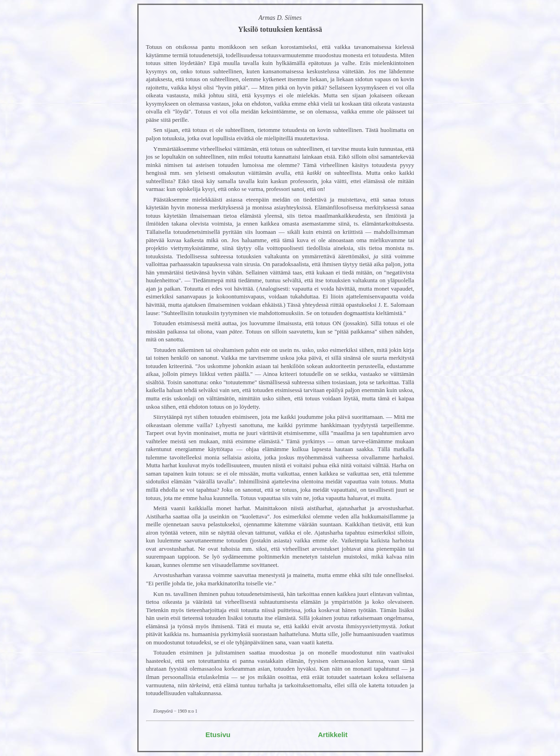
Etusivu (218, 735)
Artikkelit (333, 735)
